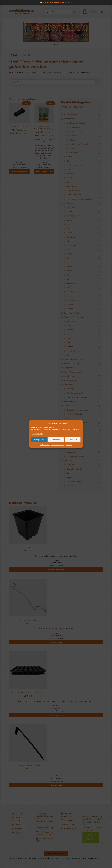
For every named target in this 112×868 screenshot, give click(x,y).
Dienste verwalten (38, 434)
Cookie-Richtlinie (45, 445)
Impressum (69, 445)
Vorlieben (73, 440)
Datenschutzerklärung (58, 445)
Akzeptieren (39, 440)
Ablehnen (56, 440)
